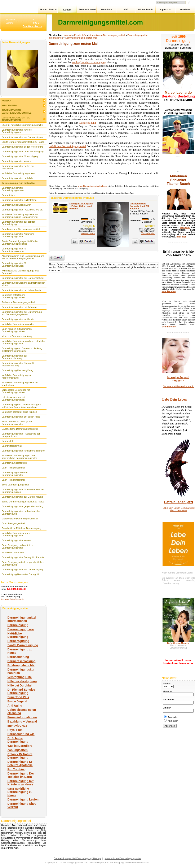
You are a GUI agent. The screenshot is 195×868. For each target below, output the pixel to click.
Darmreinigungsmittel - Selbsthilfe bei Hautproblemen (21, 435)
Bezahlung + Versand (22, 721)
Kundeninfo (9, 105)
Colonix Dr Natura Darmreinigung (20, 756)
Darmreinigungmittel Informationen (16, 119)
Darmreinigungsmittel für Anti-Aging (20, 156)
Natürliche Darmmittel (13, 553)
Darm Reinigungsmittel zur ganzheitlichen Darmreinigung (23, 563)
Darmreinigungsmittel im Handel (18, 319)
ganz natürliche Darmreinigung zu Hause (20, 792)
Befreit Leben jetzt (179, 502)
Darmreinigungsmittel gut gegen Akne (21, 417)
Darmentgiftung (18, 641)
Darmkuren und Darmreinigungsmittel (21, 229)
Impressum (165, 9)
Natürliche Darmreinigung (18, 635)
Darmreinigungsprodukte (14, 463)
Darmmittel (7, 441)
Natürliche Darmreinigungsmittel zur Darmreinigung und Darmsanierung (20, 216)
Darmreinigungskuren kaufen (16, 205)
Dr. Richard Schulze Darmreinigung (21, 691)
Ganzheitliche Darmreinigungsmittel (20, 429)
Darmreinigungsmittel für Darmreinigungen (23, 451)
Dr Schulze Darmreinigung (18, 740)
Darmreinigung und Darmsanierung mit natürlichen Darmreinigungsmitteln (21, 406)
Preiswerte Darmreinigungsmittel (18, 302)
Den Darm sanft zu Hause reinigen (19, 412)
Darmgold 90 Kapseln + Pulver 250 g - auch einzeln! (81, 206)
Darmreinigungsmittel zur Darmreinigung (22, 137)
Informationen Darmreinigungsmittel (16, 112)
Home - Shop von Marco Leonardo (49, 9)
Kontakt (67, 10)
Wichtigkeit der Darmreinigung (89, 62)
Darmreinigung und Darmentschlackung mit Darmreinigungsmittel (22, 350)
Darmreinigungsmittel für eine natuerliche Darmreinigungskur (23, 491)
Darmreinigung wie (21, 629)
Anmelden (173, 717)
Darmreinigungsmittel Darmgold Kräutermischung (18, 364)
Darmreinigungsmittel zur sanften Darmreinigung (18, 223)
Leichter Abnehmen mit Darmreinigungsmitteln (13, 398)
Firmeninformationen (22, 717)
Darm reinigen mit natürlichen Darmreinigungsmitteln (17, 330)
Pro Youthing (16, 769)
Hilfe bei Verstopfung (22, 681)
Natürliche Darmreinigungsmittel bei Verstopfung (20, 384)
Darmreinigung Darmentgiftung (17, 370)
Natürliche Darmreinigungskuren (18, 173)
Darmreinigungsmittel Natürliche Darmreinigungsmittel (18, 235)
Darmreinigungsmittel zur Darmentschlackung (14, 357)
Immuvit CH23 (17, 726)
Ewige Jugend (17, 701)
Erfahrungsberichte (21, 665)
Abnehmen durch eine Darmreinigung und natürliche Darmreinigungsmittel (23, 257)
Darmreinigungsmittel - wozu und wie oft (22, 210)
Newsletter (185, 9)
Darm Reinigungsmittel (13, 468)
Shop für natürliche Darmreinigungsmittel (22, 125)
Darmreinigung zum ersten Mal (18, 183)
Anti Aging (15, 706)
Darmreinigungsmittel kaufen (16, 161)
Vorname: (168, 691)
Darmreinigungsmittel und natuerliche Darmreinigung (21, 512)
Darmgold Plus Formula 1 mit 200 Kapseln (140, 206)
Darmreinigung (18, 625)
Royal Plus (15, 730)
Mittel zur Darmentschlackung (17, 336)
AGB (126, 9)
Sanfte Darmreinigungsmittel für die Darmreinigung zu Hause (19, 243)
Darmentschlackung (21, 661)
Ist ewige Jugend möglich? (178, 379)
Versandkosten (88, 233)
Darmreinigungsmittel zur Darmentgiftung (23, 278)
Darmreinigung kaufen (23, 799)
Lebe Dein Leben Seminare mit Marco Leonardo (178, 509)
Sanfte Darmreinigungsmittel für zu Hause (23, 142)
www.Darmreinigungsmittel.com (93, 186)
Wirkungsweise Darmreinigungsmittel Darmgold (20, 272)
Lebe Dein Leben (174, 399)
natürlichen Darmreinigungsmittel (67, 146)
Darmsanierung (18, 657)
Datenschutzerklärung (88, 9)
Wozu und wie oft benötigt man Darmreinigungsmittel (17, 423)
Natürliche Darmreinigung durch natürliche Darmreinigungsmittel (23, 342)
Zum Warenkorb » (32, 26)
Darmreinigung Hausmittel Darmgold (20, 574)
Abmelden (173, 721)
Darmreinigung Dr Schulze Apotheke (20, 763)
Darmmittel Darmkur (12, 446)
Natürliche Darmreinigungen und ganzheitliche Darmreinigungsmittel (19, 457)
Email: (166, 708)
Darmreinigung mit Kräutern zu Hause (20, 783)
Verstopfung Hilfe (19, 677)
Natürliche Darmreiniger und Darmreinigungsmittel (16, 534)
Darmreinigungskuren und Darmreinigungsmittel (15, 474)
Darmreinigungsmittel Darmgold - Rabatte (23, 557)
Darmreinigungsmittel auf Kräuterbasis (21, 290)
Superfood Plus (18, 697)
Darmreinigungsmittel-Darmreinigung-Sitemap (77, 858)
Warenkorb (106, 9)
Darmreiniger (8, 195)
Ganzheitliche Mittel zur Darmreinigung (21, 528)
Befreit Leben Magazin (178, 643)
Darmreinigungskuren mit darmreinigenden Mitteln (23, 284)
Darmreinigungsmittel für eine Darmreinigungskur (17, 131)
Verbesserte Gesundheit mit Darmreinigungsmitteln (16, 391)
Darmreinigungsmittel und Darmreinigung (23, 152)
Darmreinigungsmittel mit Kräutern (19, 307)
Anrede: (167, 684)
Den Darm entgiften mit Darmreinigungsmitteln (13, 296)
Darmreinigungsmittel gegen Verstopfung (22, 147)
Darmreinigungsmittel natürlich (17, 178)
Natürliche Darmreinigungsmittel (18, 324)
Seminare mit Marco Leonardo (179, 386)
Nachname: (169, 699)
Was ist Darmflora (20, 746)
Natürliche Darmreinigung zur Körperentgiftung (16, 376)
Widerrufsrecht (146, 9)
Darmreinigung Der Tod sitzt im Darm (21, 775)
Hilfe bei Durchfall (20, 685)
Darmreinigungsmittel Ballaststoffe (19, 200)
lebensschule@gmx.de (12, 599)
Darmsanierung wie (21, 734)
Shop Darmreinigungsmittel (15, 485)
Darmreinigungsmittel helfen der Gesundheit (18, 167)
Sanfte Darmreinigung (23, 645)
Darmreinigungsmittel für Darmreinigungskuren (14, 250)
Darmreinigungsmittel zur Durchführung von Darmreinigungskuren (22, 313)
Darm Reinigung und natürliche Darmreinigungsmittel (17, 546)
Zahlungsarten (17, 750)
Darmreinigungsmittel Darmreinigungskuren (12, 189)
